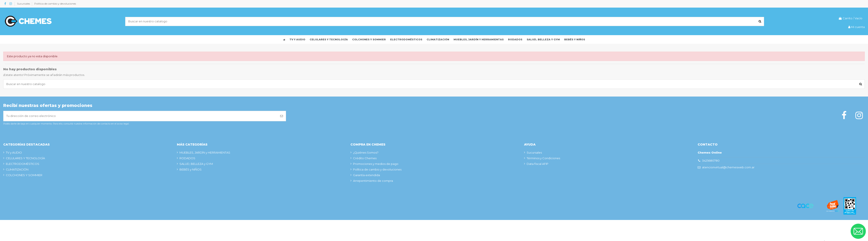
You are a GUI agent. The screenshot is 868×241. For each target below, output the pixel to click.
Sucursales (24, 4)
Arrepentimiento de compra (373, 181)
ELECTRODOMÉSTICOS (23, 164)
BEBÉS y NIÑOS (191, 169)
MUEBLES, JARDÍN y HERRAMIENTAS (205, 152)
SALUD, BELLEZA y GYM (196, 164)
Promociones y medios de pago (376, 164)
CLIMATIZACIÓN (17, 169)
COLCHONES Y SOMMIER (24, 175)
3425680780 (711, 161)
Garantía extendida (367, 175)
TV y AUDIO (14, 152)
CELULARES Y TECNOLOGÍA (25, 158)
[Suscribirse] (282, 116)
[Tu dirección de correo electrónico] (140, 116)
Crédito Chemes (365, 158)
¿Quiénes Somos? (366, 152)
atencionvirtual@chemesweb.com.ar (728, 167)
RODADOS (187, 158)
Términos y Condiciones (543, 158)
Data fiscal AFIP (538, 164)
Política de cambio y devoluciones (55, 4)
